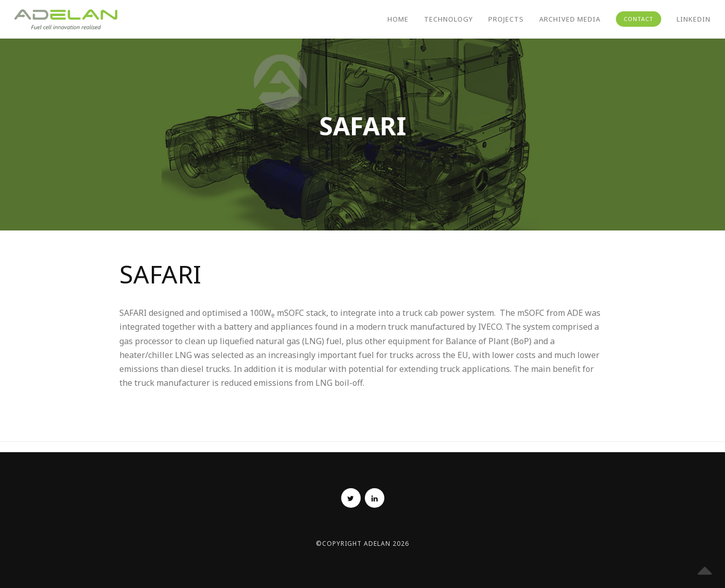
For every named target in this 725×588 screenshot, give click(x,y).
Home (398, 19)
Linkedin (694, 19)
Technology (448, 19)
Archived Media (570, 19)
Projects (506, 19)
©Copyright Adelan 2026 (362, 544)
